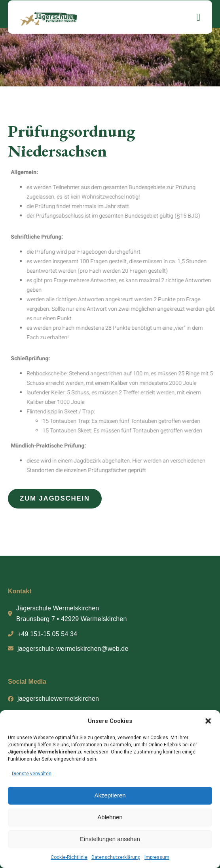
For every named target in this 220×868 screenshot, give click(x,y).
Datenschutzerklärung (116, 857)
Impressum (157, 857)
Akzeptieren (110, 795)
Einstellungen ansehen (110, 839)
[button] (208, 721)
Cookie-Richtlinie (69, 857)
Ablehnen (110, 817)
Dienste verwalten (32, 774)
